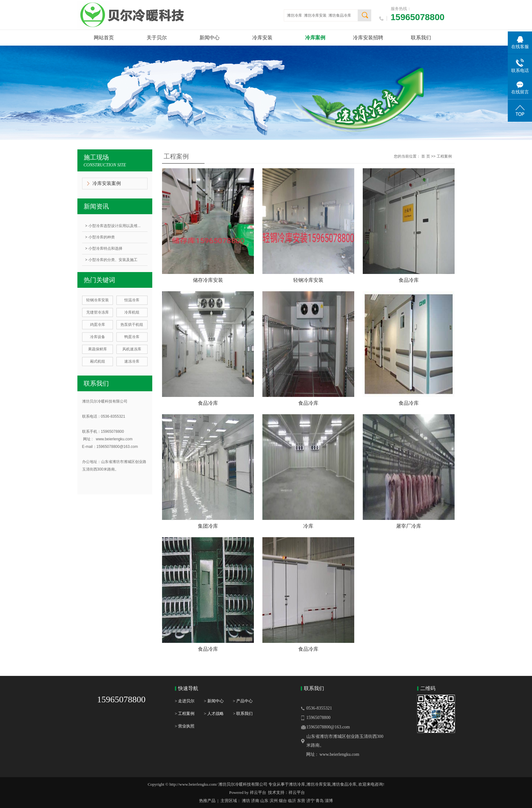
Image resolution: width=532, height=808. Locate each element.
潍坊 (246, 801)
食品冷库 (409, 280)
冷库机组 (132, 312)
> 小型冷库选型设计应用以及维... (113, 226)
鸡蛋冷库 (98, 325)
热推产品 (207, 801)
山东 (264, 801)
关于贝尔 (157, 38)
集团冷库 (208, 526)
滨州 (274, 801)
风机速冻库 (132, 349)
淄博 (329, 801)
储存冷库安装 (208, 280)
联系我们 (421, 38)
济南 (255, 801)
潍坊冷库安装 (315, 15)
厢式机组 (98, 361)
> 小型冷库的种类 (100, 237)
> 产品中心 (243, 701)
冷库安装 (262, 38)
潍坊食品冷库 (340, 15)
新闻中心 (210, 38)
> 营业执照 (185, 726)
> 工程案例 (185, 713)
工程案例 (444, 156)
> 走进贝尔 (185, 701)
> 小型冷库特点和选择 (104, 248)
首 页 (426, 156)
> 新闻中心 (218, 701)
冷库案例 (315, 38)
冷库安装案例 (107, 183)
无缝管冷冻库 (98, 312)
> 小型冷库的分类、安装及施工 (111, 260)
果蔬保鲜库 (98, 349)
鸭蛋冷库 (132, 337)
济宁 (311, 801)
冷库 (308, 526)
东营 (301, 801)
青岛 (320, 801)
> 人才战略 (214, 713)
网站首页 (104, 38)
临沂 (292, 801)
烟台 (283, 801)
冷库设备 (98, 337)
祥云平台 (258, 792)
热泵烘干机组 (132, 325)
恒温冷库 (132, 300)
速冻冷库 (132, 361)
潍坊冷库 (294, 15)
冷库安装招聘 (368, 38)
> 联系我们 (243, 713)
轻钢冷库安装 (98, 300)
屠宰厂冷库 (409, 526)
